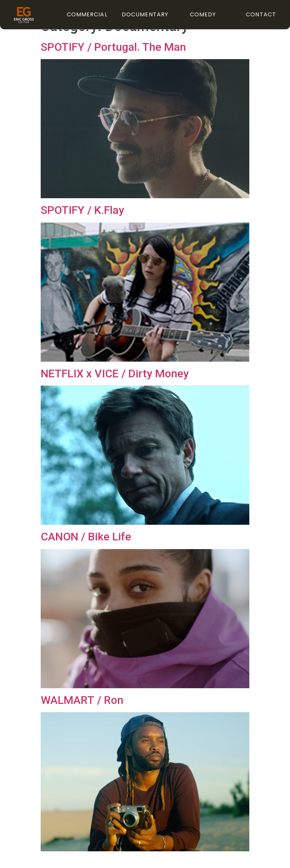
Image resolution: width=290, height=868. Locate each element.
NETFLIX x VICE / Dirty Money (115, 387)
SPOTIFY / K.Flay (82, 224)
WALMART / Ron (82, 714)
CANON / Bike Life (86, 550)
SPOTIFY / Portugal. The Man (113, 61)
